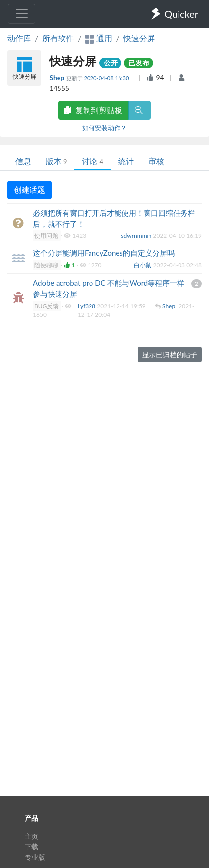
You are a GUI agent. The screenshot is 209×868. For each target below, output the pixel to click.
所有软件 (58, 38)
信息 (23, 161)
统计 (126, 161)
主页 (31, 836)
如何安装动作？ (104, 128)
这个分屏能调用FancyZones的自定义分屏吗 (104, 253)
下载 (31, 847)
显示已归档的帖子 (170, 355)
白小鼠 (143, 265)
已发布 (139, 63)
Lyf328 (87, 306)
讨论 (92, 161)
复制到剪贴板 (93, 110)
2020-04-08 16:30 (107, 78)
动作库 (19, 38)
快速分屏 (139, 38)
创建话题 (30, 190)
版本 (56, 161)
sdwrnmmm (137, 235)
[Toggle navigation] (22, 14)
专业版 (35, 857)
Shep (58, 77)
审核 (156, 161)
